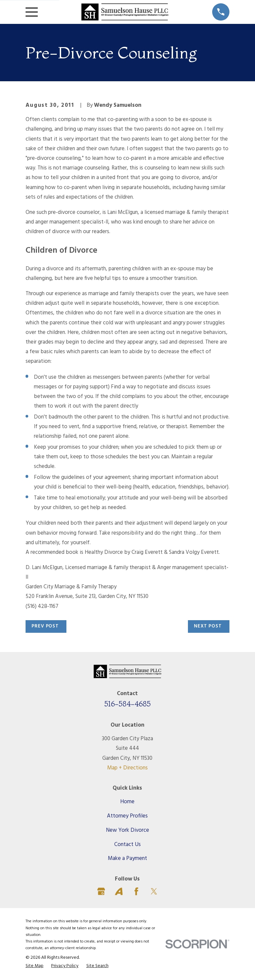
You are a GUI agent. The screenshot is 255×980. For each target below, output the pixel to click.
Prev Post (45, 626)
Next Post (208, 626)
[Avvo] (119, 891)
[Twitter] (154, 891)
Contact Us (127, 845)
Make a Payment (127, 858)
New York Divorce (127, 830)
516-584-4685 (127, 704)
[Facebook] (136, 891)
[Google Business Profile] (101, 891)
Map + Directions (127, 768)
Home (127, 802)
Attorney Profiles (127, 816)
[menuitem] (35, 966)
